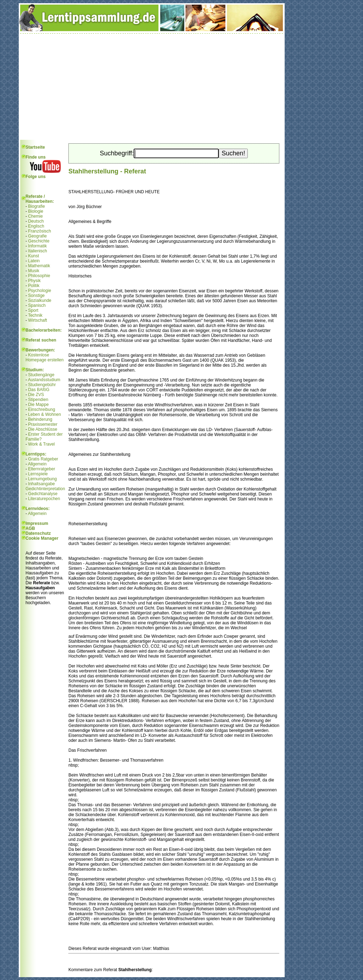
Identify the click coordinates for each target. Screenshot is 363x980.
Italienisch (37, 251)
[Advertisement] (152, 87)
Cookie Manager (42, 538)
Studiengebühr (42, 385)
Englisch (36, 226)
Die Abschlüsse (43, 429)
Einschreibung (41, 409)
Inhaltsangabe (41, 484)
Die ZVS (36, 395)
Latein (34, 261)
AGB (30, 528)
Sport (33, 310)
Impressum (37, 523)
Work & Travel (41, 444)
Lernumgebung (42, 479)
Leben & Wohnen (44, 414)
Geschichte (39, 241)
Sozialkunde (40, 300)
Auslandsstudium (44, 380)
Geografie (37, 236)
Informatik (37, 246)
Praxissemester (43, 424)
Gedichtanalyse (43, 494)
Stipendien (38, 400)
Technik (35, 315)
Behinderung (40, 419)
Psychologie (40, 291)
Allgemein (37, 464)
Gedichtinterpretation (45, 489)
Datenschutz (38, 533)
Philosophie (39, 276)
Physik (34, 281)
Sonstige (36, 296)
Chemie (35, 216)
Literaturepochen (44, 499)
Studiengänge (41, 375)
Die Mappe (38, 405)
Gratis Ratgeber (43, 459)
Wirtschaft (37, 320)
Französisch (40, 231)
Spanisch (37, 305)
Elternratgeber (41, 469)
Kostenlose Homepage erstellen (44, 357)
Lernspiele (38, 474)
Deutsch (36, 221)
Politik (34, 286)
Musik (33, 271)
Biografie (36, 206)
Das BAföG (39, 390)
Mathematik (39, 266)
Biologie (36, 211)
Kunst (33, 256)
